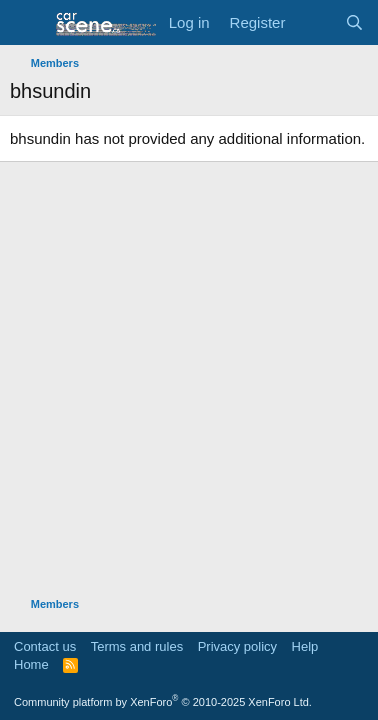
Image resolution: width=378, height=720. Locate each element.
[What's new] (314, 22)
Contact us (45, 646)
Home (31, 664)
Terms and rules (137, 646)
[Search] (354, 22)
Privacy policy (237, 646)
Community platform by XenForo (163, 702)
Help (305, 646)
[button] (27, 23)
